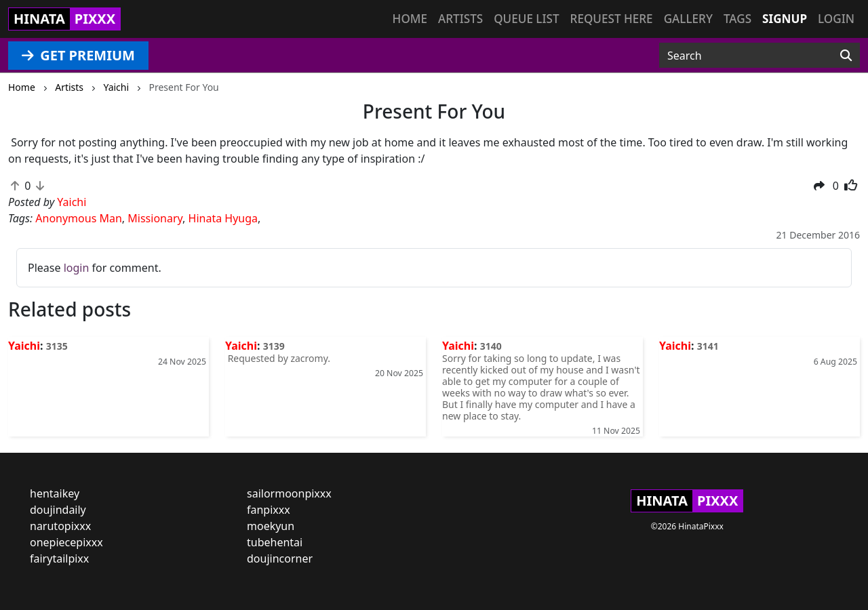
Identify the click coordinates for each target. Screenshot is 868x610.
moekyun (271, 526)
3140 (491, 346)
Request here (612, 19)
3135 (57, 346)
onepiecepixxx (66, 542)
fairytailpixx (59, 558)
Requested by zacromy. (278, 358)
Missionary (155, 218)
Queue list (526, 19)
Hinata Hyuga (223, 218)
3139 (274, 346)
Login (836, 19)
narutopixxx (60, 526)
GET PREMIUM (78, 55)
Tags (737, 19)
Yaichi (24, 346)
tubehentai (275, 542)
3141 (708, 346)
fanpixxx (269, 510)
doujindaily (58, 510)
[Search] (846, 56)
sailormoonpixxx (289, 493)
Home (410, 19)
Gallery (688, 19)
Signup (785, 19)
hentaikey (55, 493)
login (77, 268)
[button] (819, 186)
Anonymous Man (79, 218)
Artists (460, 19)
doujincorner (280, 558)
